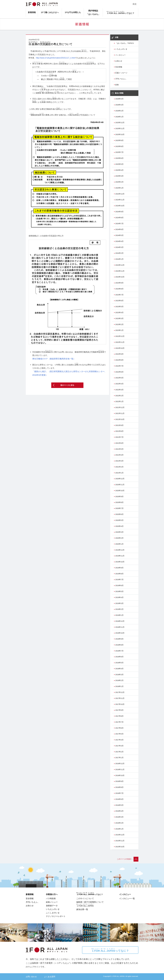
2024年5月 (119, 235)
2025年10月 (120, 134)
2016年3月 (119, 817)
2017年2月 (119, 752)
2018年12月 (120, 621)
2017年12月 (120, 692)
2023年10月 (120, 277)
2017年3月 (119, 746)
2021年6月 (119, 443)
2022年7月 (119, 366)
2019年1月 (119, 615)
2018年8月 (119, 645)
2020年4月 (119, 526)
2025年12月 (120, 123)
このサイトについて (85, 898)
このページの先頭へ (128, 859)
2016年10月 (120, 775)
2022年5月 (119, 378)
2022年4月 (119, 384)
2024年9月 (119, 212)
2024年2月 (119, 253)
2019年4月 (119, 597)
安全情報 (119, 67)
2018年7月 (119, 651)
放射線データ (52, 906)
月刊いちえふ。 (121, 79)
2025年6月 (119, 158)
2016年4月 (119, 811)
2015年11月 (120, 841)
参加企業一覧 (82, 909)
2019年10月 (120, 562)
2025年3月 (119, 176)
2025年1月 (119, 188)
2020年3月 (119, 532)
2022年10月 (120, 348)
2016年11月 (120, 770)
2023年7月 (119, 295)
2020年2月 (119, 538)
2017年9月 (119, 710)
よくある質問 (50, 977)
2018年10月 (120, 633)
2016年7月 (119, 793)
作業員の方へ (52, 894)
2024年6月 (119, 229)
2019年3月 (119, 603)
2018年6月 (119, 657)
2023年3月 (119, 318)
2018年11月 (120, 627)
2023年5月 (119, 307)
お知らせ (119, 61)
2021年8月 (119, 431)
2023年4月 (119, 313)
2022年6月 (119, 372)
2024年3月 (119, 247)
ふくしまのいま (53, 913)
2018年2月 (119, 680)
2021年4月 (119, 455)
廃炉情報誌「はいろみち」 (93, 12)
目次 (135, 4)
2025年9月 (119, 140)
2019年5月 (119, 591)
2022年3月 (119, 390)
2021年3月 (119, 461)
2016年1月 (119, 829)
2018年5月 (119, 663)
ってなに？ (110, 950)
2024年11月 (120, 200)
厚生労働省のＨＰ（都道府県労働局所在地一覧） (54, 359)
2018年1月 (119, 686)
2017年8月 (119, 716)
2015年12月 (120, 835)
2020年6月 (119, 514)
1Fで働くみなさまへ (50, 12)
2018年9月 (119, 639)
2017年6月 (119, 728)
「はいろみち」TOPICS (124, 43)
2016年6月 (119, 799)
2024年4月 (119, 241)
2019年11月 (120, 556)
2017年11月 (120, 698)
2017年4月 (119, 740)
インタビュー (120, 55)
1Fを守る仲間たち (73, 12)
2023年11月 (120, 271)
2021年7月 (119, 437)
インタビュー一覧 (127, 898)
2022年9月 (119, 354)
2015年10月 (120, 847)
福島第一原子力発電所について (90, 902)
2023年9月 (119, 283)
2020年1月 (119, 544)
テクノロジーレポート (56, 916)
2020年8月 (119, 502)
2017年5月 (119, 734)
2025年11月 (120, 129)
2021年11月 (120, 413)
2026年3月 (119, 105)
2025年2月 (119, 182)
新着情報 (32, 12)
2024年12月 (120, 194)
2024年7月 (119, 224)
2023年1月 (119, 330)
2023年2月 (119, 324)
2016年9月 (119, 781)
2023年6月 (119, 301)
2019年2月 (119, 609)
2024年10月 (120, 206)
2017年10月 (120, 704)
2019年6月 (119, 586)
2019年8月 (119, 574)
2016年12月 (120, 764)
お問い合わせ (31, 977)
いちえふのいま (121, 49)
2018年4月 (119, 669)
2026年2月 (119, 111)
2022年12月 (120, 336)
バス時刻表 (51, 898)
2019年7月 (119, 580)
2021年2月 (119, 467)
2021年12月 (120, 407)
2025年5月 (119, 164)
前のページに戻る (67, 385)
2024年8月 (119, 218)
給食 (117, 85)
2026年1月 (119, 117)
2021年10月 (120, 419)
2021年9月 (119, 425)
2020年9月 (119, 497)
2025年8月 (119, 146)
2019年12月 (120, 550)
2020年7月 (119, 508)
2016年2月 (119, 823)
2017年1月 (119, 758)
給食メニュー (52, 902)
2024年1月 (119, 259)
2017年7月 (119, 722)
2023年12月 (120, 265)
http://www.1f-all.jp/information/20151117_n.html (56, 58)
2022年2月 (119, 396)
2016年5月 (119, 805)
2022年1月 (119, 401)
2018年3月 (119, 675)
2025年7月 (119, 152)
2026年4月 (119, 99)
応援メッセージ (121, 73)
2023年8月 (119, 289)
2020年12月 (120, 479)
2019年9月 (119, 568)
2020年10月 (120, 491)
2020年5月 (119, 520)
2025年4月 (119, 170)
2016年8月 (119, 787)
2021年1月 (119, 473)
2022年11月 (120, 342)
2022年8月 (119, 360)
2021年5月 (119, 449)
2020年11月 (120, 485)
